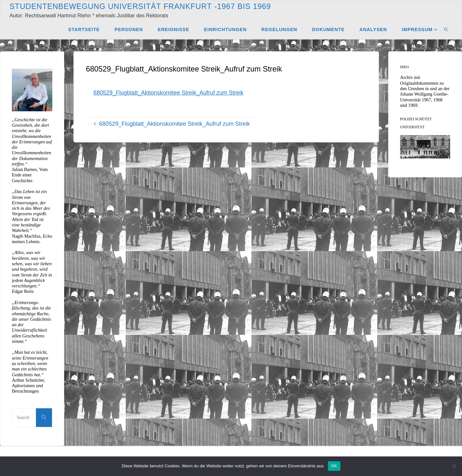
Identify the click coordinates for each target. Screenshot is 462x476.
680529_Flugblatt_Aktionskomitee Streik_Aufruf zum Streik (169, 93)
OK (334, 466)
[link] (446, 29)
